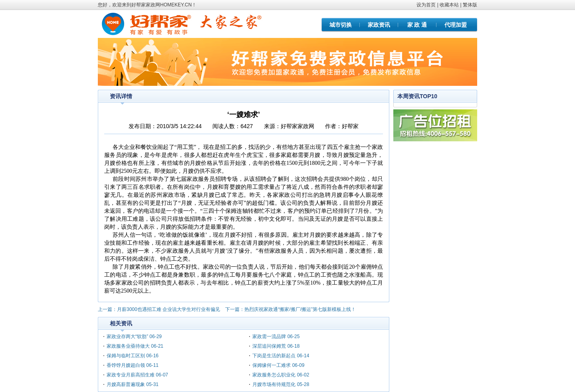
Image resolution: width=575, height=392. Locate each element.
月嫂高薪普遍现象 (126, 384)
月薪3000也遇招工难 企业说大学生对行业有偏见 (169, 309)
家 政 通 (417, 25)
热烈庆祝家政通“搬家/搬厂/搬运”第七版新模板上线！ (300, 309)
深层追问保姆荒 (269, 346)
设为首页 (426, 5)
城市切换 (341, 25)
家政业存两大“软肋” (127, 337)
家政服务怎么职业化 (274, 375)
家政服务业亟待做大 (129, 346)
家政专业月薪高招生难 (131, 375)
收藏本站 (449, 5)
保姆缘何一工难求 (272, 365)
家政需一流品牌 (269, 337)
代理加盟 (456, 25)
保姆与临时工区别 (126, 356)
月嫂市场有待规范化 (275, 384)
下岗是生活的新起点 (274, 356)
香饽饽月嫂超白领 (126, 365)
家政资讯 (379, 25)
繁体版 (470, 5)
